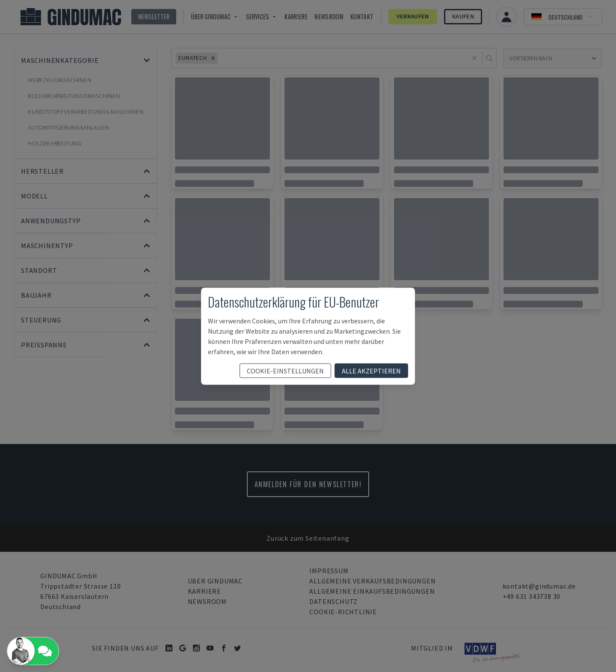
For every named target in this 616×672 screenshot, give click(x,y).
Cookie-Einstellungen (285, 370)
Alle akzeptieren (371, 370)
